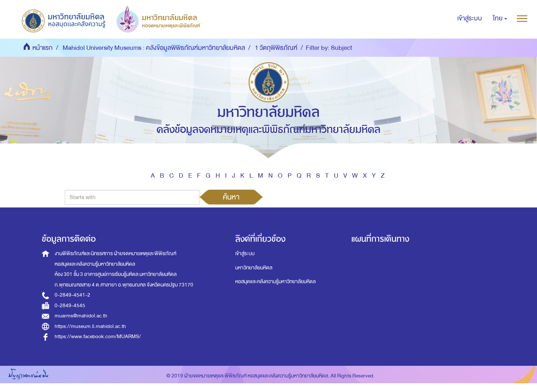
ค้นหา (231, 197)
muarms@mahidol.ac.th (81, 316)
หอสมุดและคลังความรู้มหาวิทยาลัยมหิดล (275, 282)
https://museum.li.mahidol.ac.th (90, 326)
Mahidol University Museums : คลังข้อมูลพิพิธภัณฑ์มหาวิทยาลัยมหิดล (154, 48)
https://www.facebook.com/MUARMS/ (98, 336)
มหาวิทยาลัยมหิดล (254, 268)
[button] (500, 19)
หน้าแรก (43, 48)
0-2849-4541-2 (72, 295)
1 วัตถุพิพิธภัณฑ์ (276, 48)
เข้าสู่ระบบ (245, 254)
